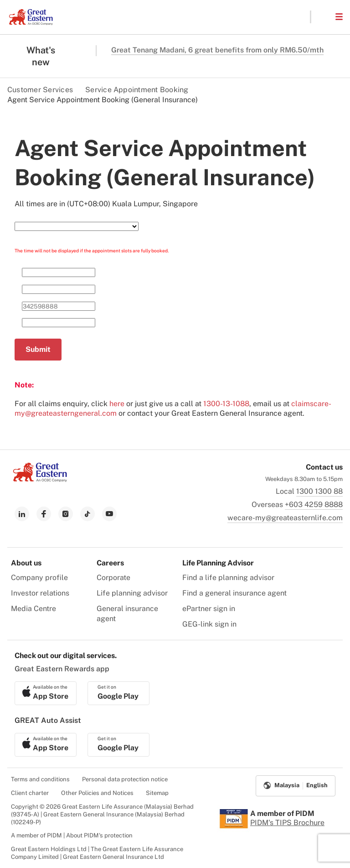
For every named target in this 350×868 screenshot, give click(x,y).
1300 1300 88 (319, 491)
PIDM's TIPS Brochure (287, 823)
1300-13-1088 (226, 404)
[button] (323, 17)
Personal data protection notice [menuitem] (125, 779)
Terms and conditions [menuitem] (40, 779)
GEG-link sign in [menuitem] (209, 624)
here (117, 404)
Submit (38, 349)
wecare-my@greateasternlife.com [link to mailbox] (285, 518)
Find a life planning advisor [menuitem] (228, 578)
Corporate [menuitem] (113, 578)
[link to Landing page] (40, 479)
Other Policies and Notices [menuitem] (97, 793)
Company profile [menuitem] (39, 578)
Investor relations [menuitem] (40, 593)
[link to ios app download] (46, 693)
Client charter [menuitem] (30, 793)
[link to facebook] (44, 514)
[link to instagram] (66, 514)
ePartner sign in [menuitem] (209, 609)
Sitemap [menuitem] (157, 793)
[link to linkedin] (22, 514)
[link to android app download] (118, 693)
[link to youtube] (109, 514)
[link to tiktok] (87, 514)
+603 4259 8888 (314, 505)
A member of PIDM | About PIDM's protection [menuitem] (72, 835)
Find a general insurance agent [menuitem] (234, 593)
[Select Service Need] (77, 226)
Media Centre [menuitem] (33, 609)
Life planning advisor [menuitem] (132, 593)
